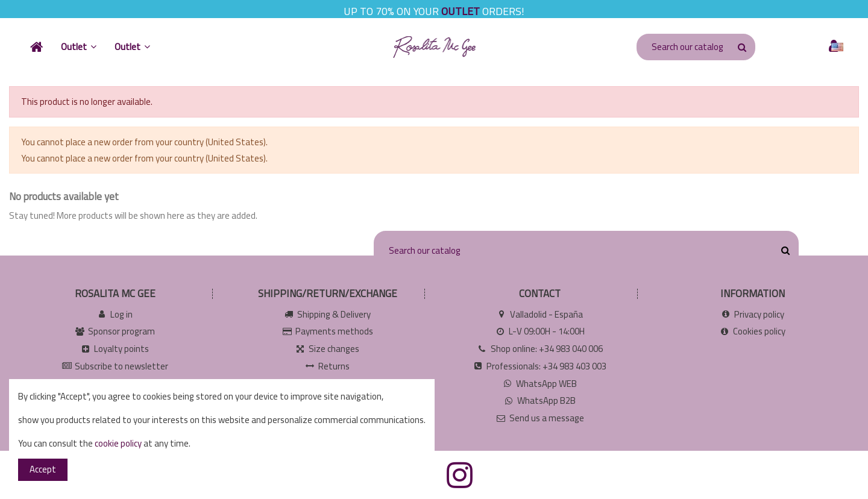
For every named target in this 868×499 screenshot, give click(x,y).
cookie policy (118, 443)
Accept (43, 469)
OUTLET (461, 11)
